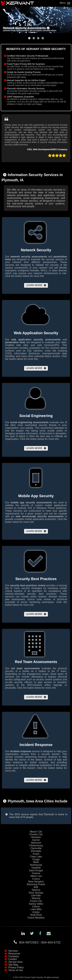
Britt (36, 887)
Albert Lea (36, 876)
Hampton (36, 837)
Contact (13, 959)
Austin (36, 854)
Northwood (36, 865)
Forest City (36, 901)
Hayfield (36, 868)
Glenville (36, 895)
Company (14, 956)
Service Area (15, 962)
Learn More (34, 285)
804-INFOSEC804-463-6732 (40, 942)
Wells (36, 862)
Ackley (36, 912)
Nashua (36, 890)
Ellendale (36, 851)
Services (13, 951)
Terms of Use (16, 970)
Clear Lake (36, 857)
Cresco (36, 879)
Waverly (36, 898)
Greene (36, 873)
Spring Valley (36, 904)
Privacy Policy (16, 967)
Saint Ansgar (36, 870)
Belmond (36, 843)
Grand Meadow (36, 918)
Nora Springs (36, 893)
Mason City (36, 832)
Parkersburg (36, 845)
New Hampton (36, 882)
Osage (36, 859)
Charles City (36, 834)
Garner (36, 840)
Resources (14, 954)
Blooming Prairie (36, 884)
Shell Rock (36, 915)
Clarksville (36, 848)
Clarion (36, 907)
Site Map (13, 965)
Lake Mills (36, 909)
